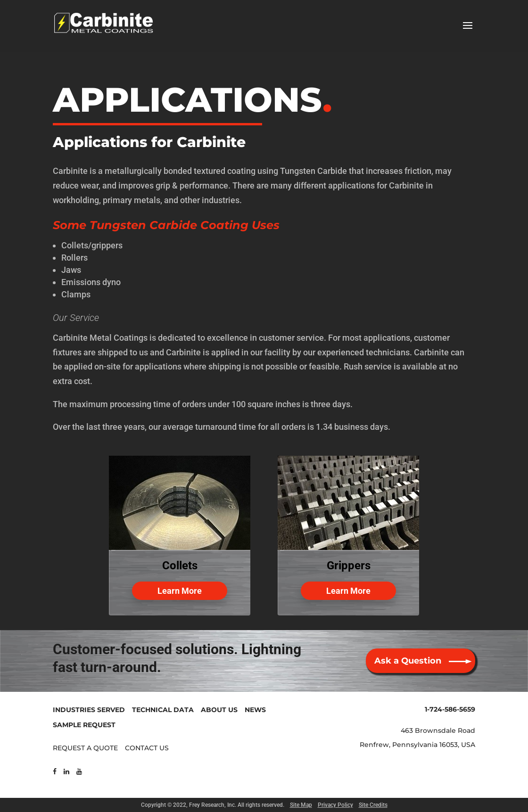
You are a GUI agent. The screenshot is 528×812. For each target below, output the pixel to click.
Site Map (301, 805)
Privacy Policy (335, 805)
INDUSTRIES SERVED (89, 710)
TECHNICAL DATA (163, 710)
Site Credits (373, 805)
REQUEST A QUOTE (85, 748)
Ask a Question (408, 661)
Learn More (180, 591)
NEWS (255, 710)
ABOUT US (219, 710)
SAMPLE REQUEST (84, 725)
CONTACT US (147, 748)
